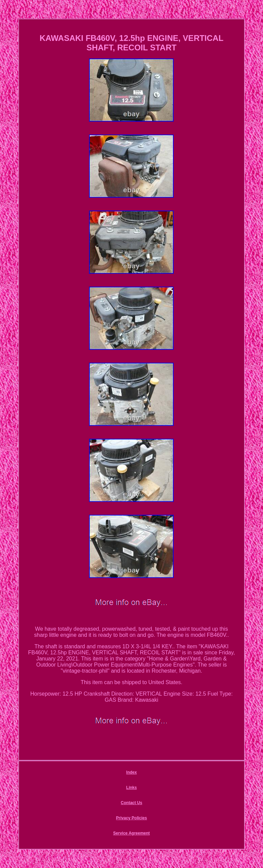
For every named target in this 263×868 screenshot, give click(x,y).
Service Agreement (131, 833)
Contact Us (131, 803)
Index (131, 772)
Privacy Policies (131, 818)
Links (131, 788)
